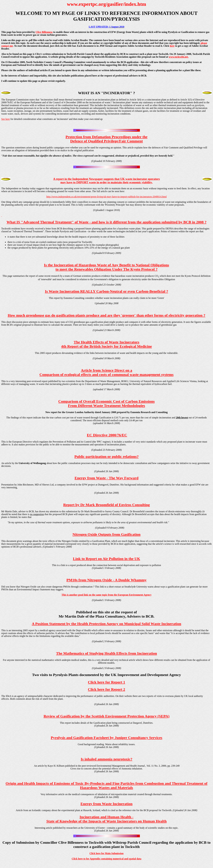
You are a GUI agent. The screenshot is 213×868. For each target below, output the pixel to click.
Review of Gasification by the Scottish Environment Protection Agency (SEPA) (106, 716)
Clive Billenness (44, 32)
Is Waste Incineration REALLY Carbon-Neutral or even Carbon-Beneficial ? (107, 291)
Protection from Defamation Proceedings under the (107, 137)
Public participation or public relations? (106, 456)
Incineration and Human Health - (106, 817)
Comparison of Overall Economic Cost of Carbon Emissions (106, 401)
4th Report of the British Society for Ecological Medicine (106, 346)
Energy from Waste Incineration (106, 804)
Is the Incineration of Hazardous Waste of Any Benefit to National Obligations (107, 265)
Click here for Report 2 (106, 689)
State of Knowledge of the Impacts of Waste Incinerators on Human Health (106, 821)
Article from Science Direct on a (106, 370)
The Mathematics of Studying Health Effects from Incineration (106, 653)
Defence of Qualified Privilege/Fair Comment (106, 141)
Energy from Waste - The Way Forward (106, 478)
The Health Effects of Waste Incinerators (107, 342)
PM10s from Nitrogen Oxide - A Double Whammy (106, 580)
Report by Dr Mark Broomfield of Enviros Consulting (107, 505)
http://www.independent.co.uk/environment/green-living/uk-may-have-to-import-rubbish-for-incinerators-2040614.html (106, 197)
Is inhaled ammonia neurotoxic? (106, 759)
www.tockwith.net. (179, 57)
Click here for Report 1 (106, 682)
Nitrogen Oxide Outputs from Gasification (106, 534)
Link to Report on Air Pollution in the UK (107, 559)
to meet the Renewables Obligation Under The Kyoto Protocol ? (106, 269)
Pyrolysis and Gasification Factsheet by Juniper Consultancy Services (106, 738)
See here (6, 119)
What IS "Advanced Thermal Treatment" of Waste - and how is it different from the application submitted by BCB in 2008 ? (106, 222)
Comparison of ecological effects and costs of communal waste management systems (106, 375)
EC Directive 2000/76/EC (107, 435)
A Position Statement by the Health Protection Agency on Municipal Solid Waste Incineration (106, 624)
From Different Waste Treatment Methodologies (106, 406)
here (172, 46)
